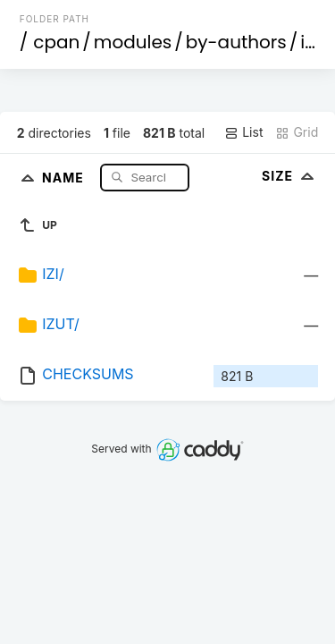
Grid (297, 132)
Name (65, 177)
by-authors (236, 42)
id (308, 42)
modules (133, 42)
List (243, 132)
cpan (56, 42)
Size (290, 176)
